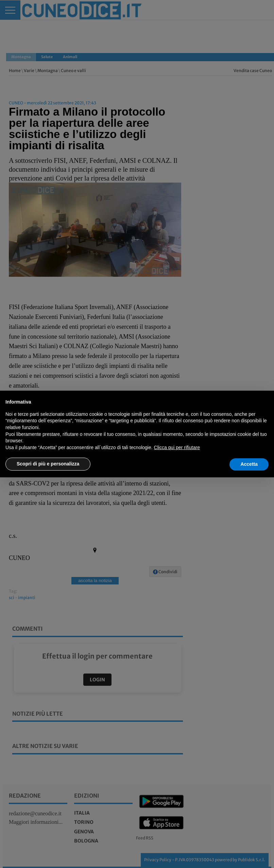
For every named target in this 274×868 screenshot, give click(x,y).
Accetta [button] (249, 464)
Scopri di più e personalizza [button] (48, 464)
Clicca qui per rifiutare (177, 447)
